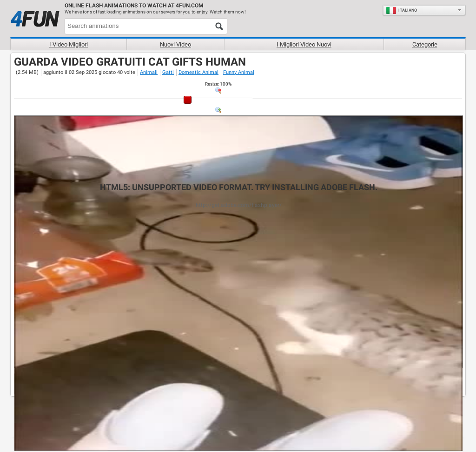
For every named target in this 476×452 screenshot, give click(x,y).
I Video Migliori (69, 44)
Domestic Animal (198, 72)
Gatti (168, 72)
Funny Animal (239, 72)
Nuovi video (175, 44)
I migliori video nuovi (304, 44)
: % (218, 84)
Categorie (425, 44)
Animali (149, 72)
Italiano (401, 10)
